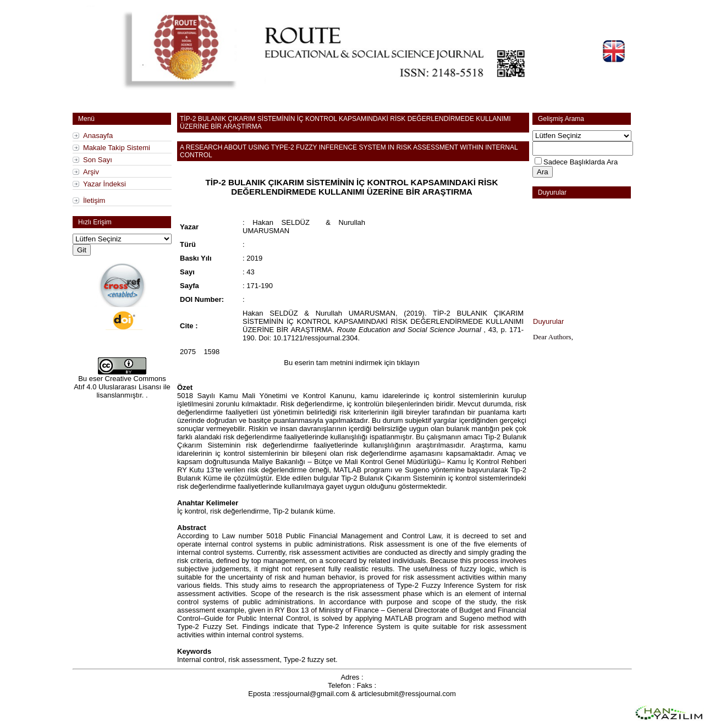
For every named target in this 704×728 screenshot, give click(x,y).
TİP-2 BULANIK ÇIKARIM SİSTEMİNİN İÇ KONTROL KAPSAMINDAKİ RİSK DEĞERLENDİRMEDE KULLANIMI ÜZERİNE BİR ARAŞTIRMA (352, 187)
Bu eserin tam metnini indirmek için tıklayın (351, 363)
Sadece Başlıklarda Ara (581, 162)
